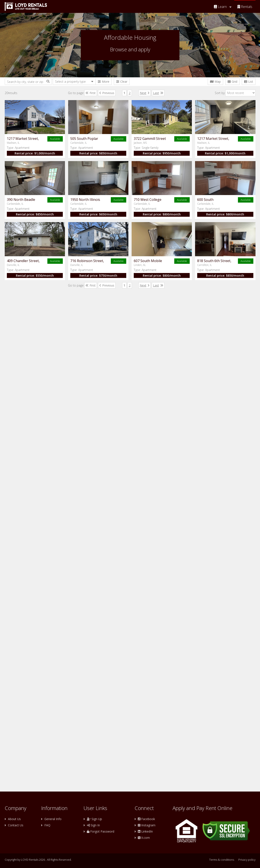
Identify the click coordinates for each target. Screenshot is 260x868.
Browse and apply (130, 49)
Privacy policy (247, 860)
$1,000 (137, 149)
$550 (137, 604)
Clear (122, 82)
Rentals (245, 7)
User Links (95, 808)
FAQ (47, 825)
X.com (144, 838)
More (104, 82)
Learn (220, 7)
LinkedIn (145, 831)
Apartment (124, 143)
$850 (137, 206)
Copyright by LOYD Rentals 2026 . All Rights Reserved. (38, 860)
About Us (14, 819)
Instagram (147, 825)
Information (54, 808)
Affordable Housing (130, 37)
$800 (137, 490)
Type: (120, 143)
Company (16, 808)
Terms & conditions (222, 860)
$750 (137, 661)
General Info (53, 819)
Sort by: (235, 93)
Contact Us (16, 825)
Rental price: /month (133, 149)
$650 (137, 434)
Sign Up (94, 819)
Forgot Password (101, 831)
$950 (137, 263)
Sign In (93, 825)
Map (215, 82)
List (249, 82)
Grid (232, 82)
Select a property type (70, 82)
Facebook (146, 819)
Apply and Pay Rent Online (202, 808)
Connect (144, 808)
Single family (125, 257)
